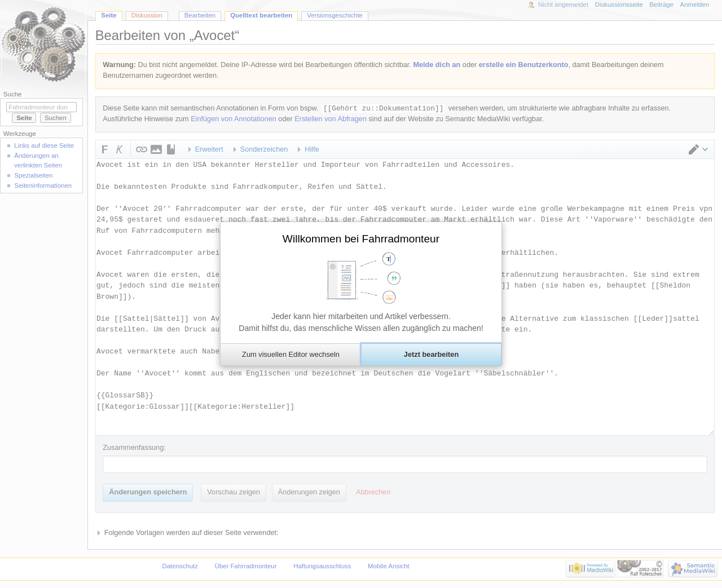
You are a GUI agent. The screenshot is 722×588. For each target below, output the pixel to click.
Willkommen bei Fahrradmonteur (361, 239)
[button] (290, 355)
